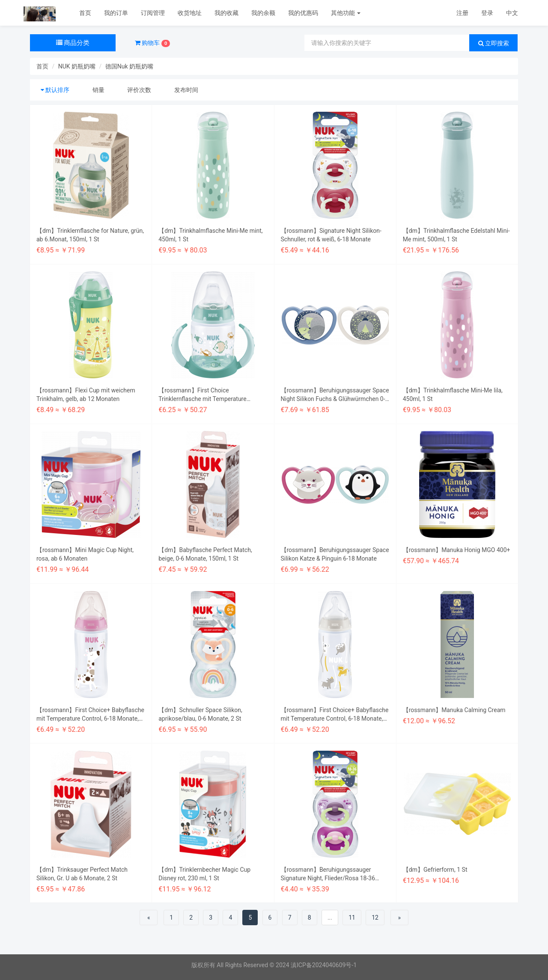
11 (352, 918)
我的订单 (116, 13)
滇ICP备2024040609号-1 (324, 965)
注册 (462, 13)
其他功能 (346, 13)
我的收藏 (226, 13)
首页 (85, 13)
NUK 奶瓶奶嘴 (77, 66)
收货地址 (190, 13)
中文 (512, 13)
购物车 (152, 43)
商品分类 (73, 43)
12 (375, 918)
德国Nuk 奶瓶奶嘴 (129, 66)
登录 (487, 13)
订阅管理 (153, 13)
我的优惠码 (303, 13)
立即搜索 (494, 43)
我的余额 (263, 13)
